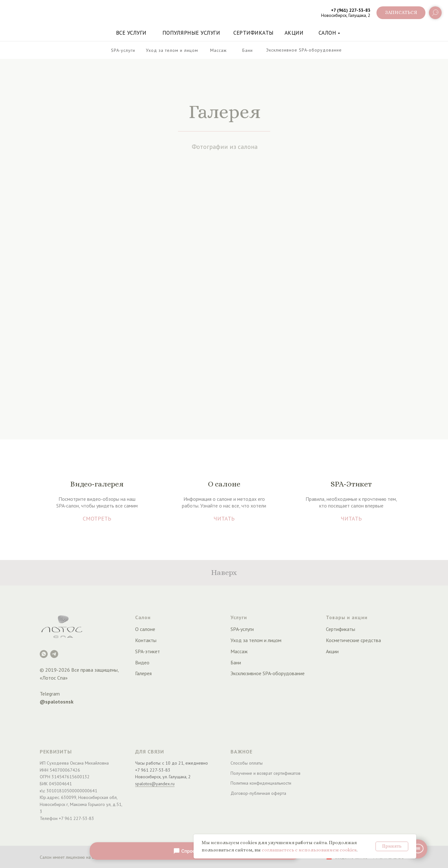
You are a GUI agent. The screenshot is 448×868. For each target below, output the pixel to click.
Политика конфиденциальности (261, 783)
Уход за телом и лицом (256, 640)
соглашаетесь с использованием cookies (309, 850)
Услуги (239, 617)
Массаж (239, 651)
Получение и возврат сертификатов (265, 773)
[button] (401, 13)
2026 (64, 670)
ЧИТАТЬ (224, 518)
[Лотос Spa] (44, 654)
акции (294, 33)
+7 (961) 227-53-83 (351, 10)
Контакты (146, 640)
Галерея (143, 673)
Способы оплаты (247, 763)
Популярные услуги (191, 33)
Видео (142, 662)
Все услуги (131, 33)
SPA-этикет (148, 651)
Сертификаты (254, 33)
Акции (332, 651)
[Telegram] (54, 654)
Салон (327, 33)
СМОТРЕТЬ (97, 518)
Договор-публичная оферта (258, 793)
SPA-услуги (242, 629)
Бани (236, 662)
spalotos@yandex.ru (155, 784)
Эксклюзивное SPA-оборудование (268, 673)
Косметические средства (353, 640)
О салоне (145, 629)
